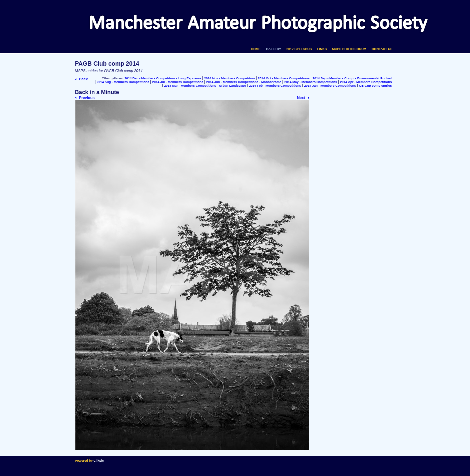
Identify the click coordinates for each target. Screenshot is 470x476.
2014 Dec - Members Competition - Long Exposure (163, 78)
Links (322, 49)
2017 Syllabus (299, 49)
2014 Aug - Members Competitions (123, 82)
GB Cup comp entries (375, 85)
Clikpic (99, 460)
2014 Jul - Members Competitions (178, 82)
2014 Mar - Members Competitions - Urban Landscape (205, 85)
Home (256, 49)
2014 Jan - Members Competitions (330, 85)
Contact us (382, 49)
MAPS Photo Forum (349, 49)
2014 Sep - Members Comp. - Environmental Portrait (352, 78)
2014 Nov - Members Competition (229, 78)
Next (301, 98)
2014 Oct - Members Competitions (284, 78)
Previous (87, 98)
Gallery (274, 49)
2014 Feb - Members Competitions (275, 85)
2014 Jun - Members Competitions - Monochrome (244, 82)
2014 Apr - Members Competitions (366, 82)
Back (84, 79)
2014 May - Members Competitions (311, 82)
